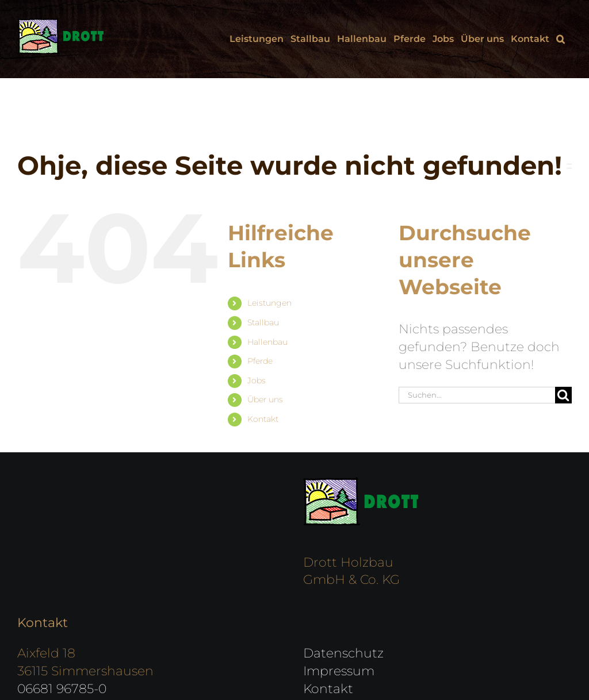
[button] (561, 39)
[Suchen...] (477, 395)
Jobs (257, 380)
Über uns (265, 399)
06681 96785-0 (62, 689)
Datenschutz (343, 653)
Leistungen (269, 303)
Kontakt (263, 419)
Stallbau (263, 322)
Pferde (260, 361)
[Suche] (563, 395)
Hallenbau (267, 342)
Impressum (339, 671)
